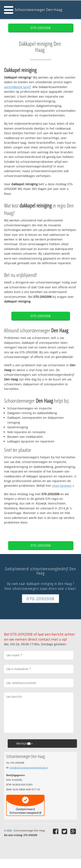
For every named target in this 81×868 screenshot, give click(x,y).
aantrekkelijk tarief (17, 87)
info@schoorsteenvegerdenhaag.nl (29, 768)
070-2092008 (41, 28)
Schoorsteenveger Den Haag (38, 10)
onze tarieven (62, 486)
